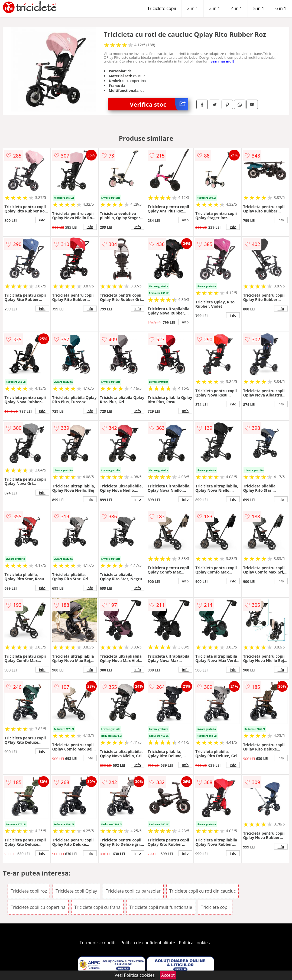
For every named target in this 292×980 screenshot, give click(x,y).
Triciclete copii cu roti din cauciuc (202, 891)
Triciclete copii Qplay (76, 891)
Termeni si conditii (98, 943)
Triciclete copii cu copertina (38, 907)
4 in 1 (237, 8)
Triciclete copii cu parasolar (133, 891)
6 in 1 (281, 8)
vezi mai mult (222, 61)
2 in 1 (193, 8)
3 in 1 (215, 8)
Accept (168, 975)
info (42, 220)
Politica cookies (194, 943)
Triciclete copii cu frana (97, 907)
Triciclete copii (162, 8)
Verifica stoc (159, 104)
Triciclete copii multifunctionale (161, 907)
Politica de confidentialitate (148, 943)
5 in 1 (259, 8)
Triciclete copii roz (29, 891)
